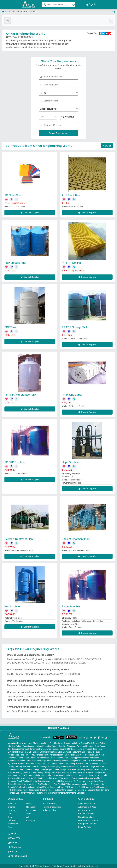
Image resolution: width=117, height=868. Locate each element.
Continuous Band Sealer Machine (86, 778)
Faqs (10, 826)
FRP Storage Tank (15, 262)
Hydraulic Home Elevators (80, 748)
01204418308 (14, 838)
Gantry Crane (31, 769)
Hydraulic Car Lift (24, 751)
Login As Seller (85, 826)
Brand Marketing (86, 816)
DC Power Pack (95, 760)
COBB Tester (71, 769)
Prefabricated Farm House (19, 754)
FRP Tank (10, 327)
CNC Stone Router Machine (97, 763)
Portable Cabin (56, 743)
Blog (10, 816)
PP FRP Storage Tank (75, 327)
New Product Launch (88, 820)
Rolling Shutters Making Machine (22, 784)
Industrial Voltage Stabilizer (44, 766)
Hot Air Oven (81, 760)
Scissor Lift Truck (40, 751)
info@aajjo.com (15, 846)
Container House (53, 760)
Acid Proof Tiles (71, 195)
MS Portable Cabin (73, 754)
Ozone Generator (78, 792)
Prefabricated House (17, 760)
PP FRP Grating (71, 262)
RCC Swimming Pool (18, 789)
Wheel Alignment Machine (78, 784)
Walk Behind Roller (97, 743)
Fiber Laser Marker (68, 772)
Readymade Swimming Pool (41, 789)
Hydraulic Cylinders (16, 763)
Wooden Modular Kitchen (94, 781)
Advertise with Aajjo (87, 806)
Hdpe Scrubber (71, 462)
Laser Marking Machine (38, 743)
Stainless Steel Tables (96, 745)
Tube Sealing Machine (32, 745)
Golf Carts (105, 789)
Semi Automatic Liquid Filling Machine (56, 781)
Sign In (91, 4)
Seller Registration (87, 803)
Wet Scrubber (13, 606)
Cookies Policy (50, 803)
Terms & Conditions (52, 806)
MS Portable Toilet (40, 754)
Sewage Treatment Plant (19, 538)
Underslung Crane (16, 769)
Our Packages (85, 810)
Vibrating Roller (14, 745)
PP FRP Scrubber (15, 462)
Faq (113, 11)
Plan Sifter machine (78, 775)
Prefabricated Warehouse (88, 757)
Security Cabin (79, 751)
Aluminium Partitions (76, 745)
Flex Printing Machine (74, 763)
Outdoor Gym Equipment (65, 789)
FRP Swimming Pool (74, 786)
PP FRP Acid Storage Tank (20, 394)
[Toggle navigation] (111, 20)
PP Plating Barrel (72, 394)
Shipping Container (35, 760)
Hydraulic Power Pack (36, 763)
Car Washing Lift (45, 784)
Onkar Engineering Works (23, 11)
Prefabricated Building (66, 757)
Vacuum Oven (68, 760)
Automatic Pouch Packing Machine (23, 781)
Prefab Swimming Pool (53, 786)
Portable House (94, 751)
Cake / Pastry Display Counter (45, 772)
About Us (12, 803)
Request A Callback (58, 727)
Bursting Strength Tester (89, 769)
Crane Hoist (44, 769)
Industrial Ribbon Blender (54, 745)
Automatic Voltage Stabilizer (92, 766)
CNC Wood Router (55, 763)
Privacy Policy (50, 810)
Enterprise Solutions (88, 823)
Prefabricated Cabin (26, 757)
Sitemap (12, 806)
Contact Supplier (30, 212)
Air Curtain (33, 775)
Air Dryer (78, 781)
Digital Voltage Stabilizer (68, 766)
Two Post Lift (59, 784)
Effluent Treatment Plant (76, 538)
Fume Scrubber (71, 606)
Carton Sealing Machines (40, 748)
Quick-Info (12, 820)
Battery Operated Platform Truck (35, 792)
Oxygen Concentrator (59, 792)
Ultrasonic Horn (94, 775)
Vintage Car (14, 792)
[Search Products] (43, 4)
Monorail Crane (57, 769)
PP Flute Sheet (13, 195)
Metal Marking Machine (88, 772)
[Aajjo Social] (91, 737)
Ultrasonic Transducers (60, 778)
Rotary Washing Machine (20, 766)
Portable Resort (56, 754)
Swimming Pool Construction (97, 786)
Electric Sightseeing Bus (88, 789)
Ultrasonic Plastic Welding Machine (33, 778)
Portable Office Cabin (46, 757)
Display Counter (60, 748)
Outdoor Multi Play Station (75, 743)
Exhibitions (13, 823)
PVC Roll (23, 775)
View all (107, 145)
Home (5, 11)
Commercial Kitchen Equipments (53, 775)
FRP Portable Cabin (91, 754)
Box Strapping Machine (18, 748)
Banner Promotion (87, 813)
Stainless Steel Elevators (60, 751)
